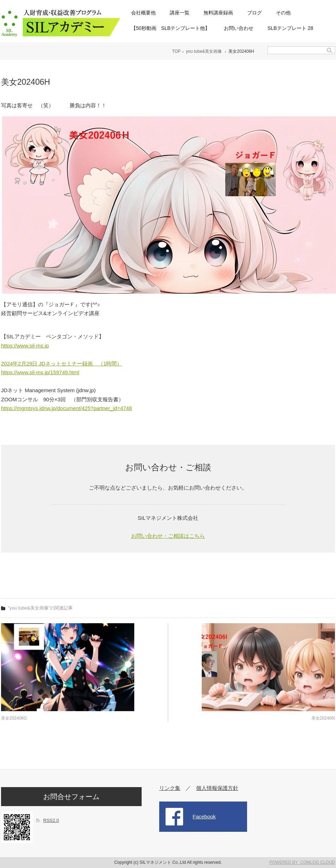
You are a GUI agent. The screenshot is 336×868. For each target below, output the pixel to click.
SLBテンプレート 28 (290, 28)
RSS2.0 (51, 820)
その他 (283, 13)
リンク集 (170, 788)
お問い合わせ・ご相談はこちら (168, 536)
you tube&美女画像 (204, 51)
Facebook (204, 816)
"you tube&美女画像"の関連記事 (41, 608)
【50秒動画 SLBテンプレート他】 (170, 28)
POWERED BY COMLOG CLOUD (302, 862)
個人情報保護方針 (217, 788)
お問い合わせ (239, 28)
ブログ (254, 13)
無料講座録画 (218, 13)
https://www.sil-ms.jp (25, 346)
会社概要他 (143, 13)
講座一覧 (180, 13)
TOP (176, 51)
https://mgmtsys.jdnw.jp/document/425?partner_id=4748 (66, 408)
